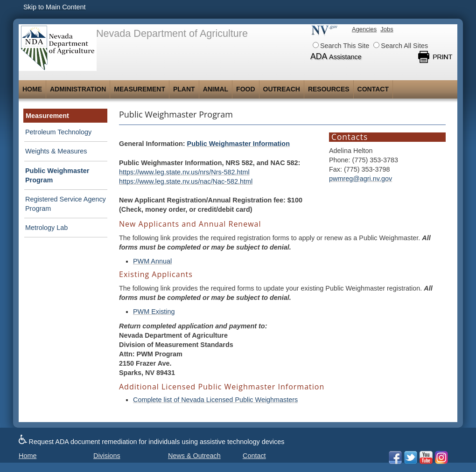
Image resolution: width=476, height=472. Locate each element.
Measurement (140, 89)
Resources (329, 89)
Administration (78, 89)
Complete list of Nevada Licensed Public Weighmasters (215, 400)
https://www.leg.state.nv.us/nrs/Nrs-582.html (184, 172)
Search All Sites (401, 46)
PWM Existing (154, 312)
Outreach (282, 89)
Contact (373, 89)
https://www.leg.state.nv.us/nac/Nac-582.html (186, 181)
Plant (184, 89)
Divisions (107, 456)
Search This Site (341, 46)
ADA (336, 56)
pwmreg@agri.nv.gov (360, 179)
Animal (216, 89)
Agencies (364, 29)
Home (32, 89)
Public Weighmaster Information (238, 144)
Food (245, 89)
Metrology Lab (46, 228)
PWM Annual (152, 261)
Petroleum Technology (58, 132)
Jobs (387, 29)
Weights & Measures (56, 151)
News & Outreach (194, 456)
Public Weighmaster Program (57, 175)
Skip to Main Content (55, 7)
